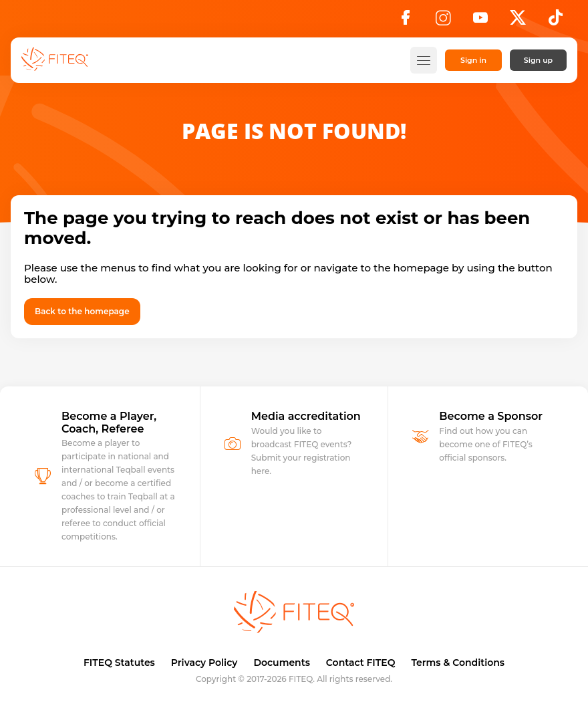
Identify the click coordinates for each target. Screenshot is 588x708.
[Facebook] (406, 21)
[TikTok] (556, 21)
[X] (518, 21)
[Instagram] (443, 21)
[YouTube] (480, 21)
